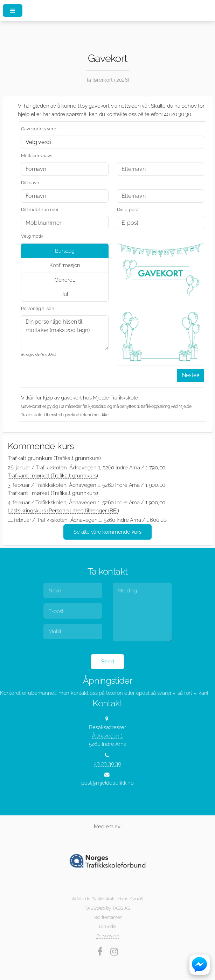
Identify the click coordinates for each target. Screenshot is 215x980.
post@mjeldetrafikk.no (107, 783)
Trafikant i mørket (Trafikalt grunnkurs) (53, 475)
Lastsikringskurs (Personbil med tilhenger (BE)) (63, 510)
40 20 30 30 (107, 763)
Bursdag (65, 251)
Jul (65, 294)
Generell (65, 280)
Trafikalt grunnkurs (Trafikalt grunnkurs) (54, 458)
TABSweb (95, 908)
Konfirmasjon (65, 265)
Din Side (107, 926)
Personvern (108, 936)
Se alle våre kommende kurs (107, 532)
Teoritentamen (107, 917)
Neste (191, 375)
